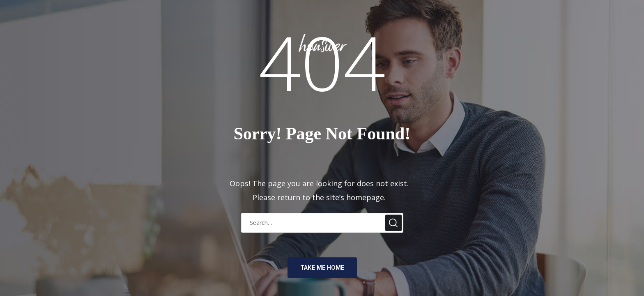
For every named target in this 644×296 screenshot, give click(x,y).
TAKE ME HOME (322, 267)
